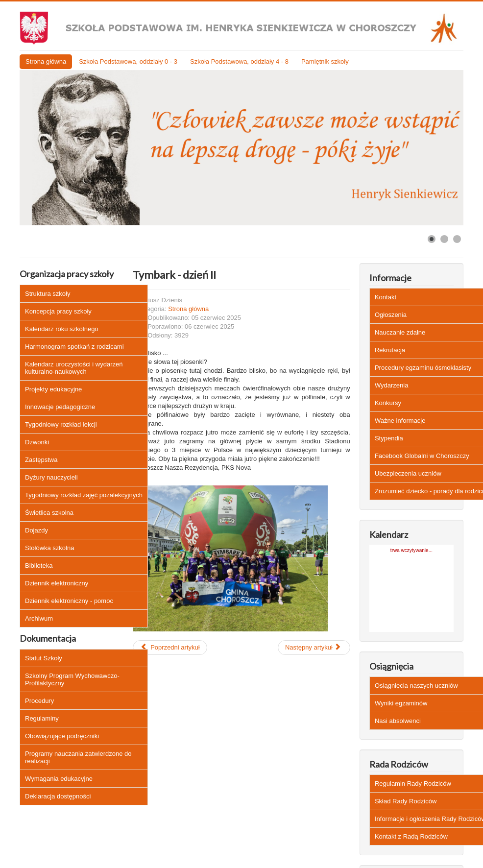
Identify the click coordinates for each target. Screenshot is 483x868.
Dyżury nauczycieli (51, 477)
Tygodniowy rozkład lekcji (61, 424)
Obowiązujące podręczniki (62, 736)
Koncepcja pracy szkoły (58, 311)
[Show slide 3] (457, 239)
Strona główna (46, 61)
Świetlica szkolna (49, 513)
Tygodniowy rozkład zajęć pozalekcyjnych (84, 495)
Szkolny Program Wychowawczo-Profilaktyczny (72, 679)
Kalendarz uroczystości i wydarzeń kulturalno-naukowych (74, 368)
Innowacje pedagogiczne (60, 407)
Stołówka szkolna (49, 548)
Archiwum (39, 618)
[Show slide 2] (444, 239)
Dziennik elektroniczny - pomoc (69, 601)
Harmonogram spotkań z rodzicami (74, 347)
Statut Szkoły (44, 658)
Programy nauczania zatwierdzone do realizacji (78, 757)
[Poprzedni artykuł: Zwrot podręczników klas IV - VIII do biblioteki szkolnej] (170, 648)
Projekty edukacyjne (53, 389)
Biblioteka (39, 566)
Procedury (39, 701)
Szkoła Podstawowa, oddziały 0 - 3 (128, 61)
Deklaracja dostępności (58, 796)
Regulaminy (42, 718)
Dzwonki (37, 442)
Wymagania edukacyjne (59, 779)
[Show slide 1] (432, 239)
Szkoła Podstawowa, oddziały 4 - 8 (239, 61)
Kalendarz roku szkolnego (62, 329)
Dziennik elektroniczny (57, 583)
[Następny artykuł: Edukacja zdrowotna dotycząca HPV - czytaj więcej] (314, 648)
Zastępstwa (41, 460)
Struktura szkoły (48, 294)
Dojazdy (36, 530)
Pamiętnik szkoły (325, 61)
